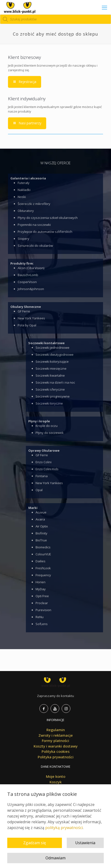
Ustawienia (85, 843)
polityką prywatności (64, 828)
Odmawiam (55, 858)
